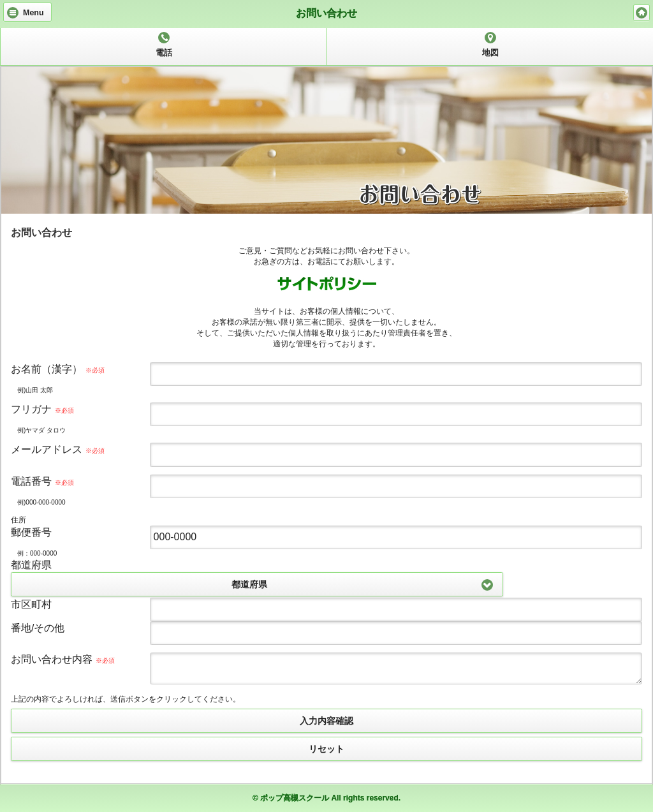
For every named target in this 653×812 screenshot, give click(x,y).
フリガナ (42, 409)
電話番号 (42, 481)
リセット (326, 749)
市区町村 (31, 604)
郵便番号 (31, 532)
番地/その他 (38, 628)
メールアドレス (58, 449)
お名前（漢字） (58, 369)
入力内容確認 (326, 721)
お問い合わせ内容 (63, 659)
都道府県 (31, 565)
